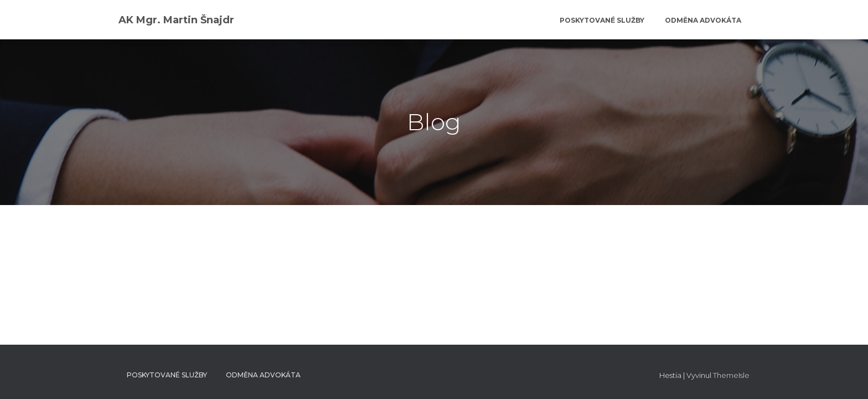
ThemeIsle (731, 375)
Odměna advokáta (702, 20)
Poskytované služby (601, 20)
